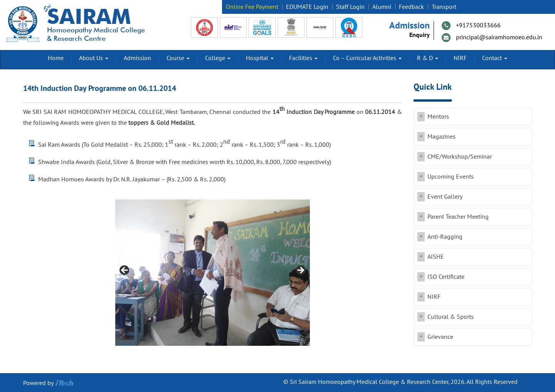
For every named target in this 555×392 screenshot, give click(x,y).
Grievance (440, 337)
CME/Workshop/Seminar (460, 157)
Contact (495, 58)
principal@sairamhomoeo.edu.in (499, 37)
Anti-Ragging (445, 237)
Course (178, 58)
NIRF (460, 58)
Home (56, 58)
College (218, 58)
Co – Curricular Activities (367, 58)
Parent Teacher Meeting (458, 217)
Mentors (438, 117)
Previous (125, 271)
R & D (428, 58)
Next (300, 271)
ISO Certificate (446, 277)
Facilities (303, 58)
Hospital (260, 58)
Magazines (441, 137)
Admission (137, 58)
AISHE (436, 257)
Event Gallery (445, 197)
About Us (94, 58)
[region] (213, 273)
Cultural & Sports (451, 317)
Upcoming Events (451, 177)
